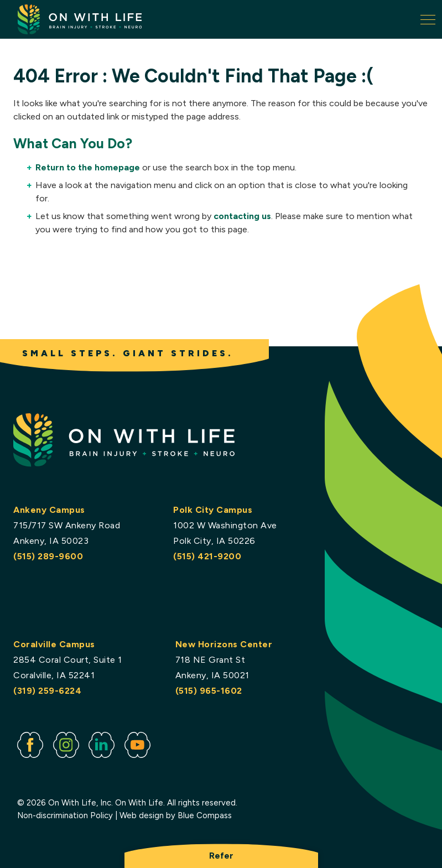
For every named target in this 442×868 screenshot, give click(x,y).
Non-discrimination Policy (65, 815)
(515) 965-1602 (208, 691)
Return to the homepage (88, 167)
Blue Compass (205, 815)
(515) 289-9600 (48, 556)
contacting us (242, 216)
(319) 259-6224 (47, 691)
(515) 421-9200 (207, 556)
